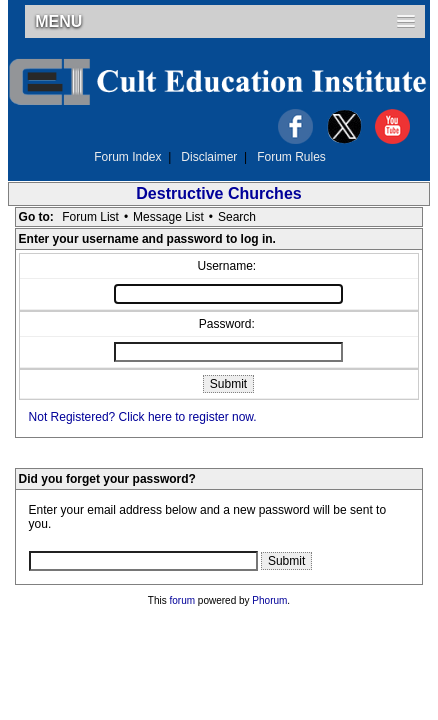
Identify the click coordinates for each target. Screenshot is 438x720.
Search (237, 217)
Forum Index (127, 157)
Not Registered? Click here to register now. (143, 417)
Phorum (269, 600)
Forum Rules (291, 157)
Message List (168, 217)
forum (183, 600)
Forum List (90, 217)
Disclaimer (209, 157)
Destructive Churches (218, 193)
